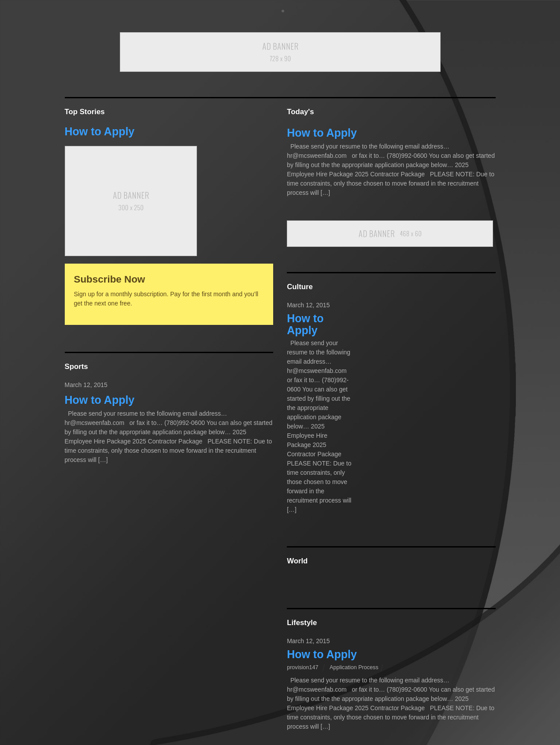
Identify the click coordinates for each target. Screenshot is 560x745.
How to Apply (100, 131)
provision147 (302, 667)
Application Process (354, 667)
